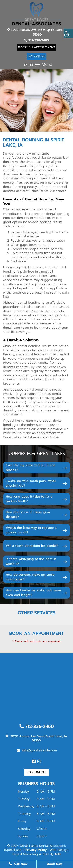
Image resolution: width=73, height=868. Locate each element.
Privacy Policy (36, 850)
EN (26, 65)
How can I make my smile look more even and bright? (33, 593)
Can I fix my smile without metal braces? (31, 468)
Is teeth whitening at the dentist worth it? (31, 561)
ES (32, 65)
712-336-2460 (37, 40)
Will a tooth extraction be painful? (32, 546)
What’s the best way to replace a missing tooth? (31, 530)
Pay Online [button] (37, 772)
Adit (58, 854)
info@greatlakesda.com (37, 750)
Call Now (18, 864)
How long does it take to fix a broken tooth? (29, 499)
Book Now (55, 864)
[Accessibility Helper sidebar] (68, 33)
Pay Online (36, 56)
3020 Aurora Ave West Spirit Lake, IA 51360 (38, 32)
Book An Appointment (37, 47)
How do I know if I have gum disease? (28, 515)
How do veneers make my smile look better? (30, 577)
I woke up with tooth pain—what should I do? (31, 483)
